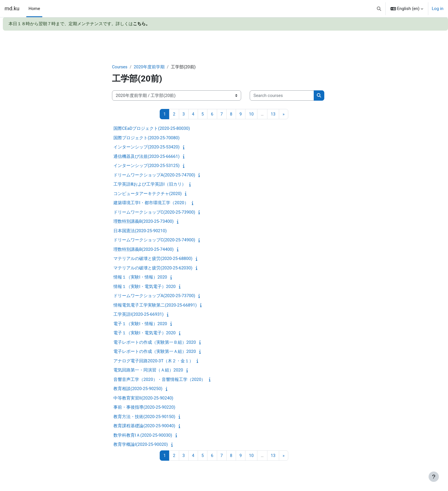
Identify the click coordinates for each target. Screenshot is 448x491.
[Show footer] (434, 477)
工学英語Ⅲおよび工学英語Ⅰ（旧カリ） (150, 184)
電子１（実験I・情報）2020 (140, 324)
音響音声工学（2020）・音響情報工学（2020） (159, 380)
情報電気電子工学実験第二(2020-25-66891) (155, 305)
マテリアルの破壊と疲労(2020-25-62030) (153, 268)
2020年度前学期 (150, 67)
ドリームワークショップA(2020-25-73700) (154, 296)
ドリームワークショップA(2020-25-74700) (154, 175)
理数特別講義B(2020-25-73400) (144, 222)
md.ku (12, 9)
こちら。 (141, 24)
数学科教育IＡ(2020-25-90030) (143, 436)
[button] (379, 9)
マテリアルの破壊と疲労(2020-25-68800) (153, 259)
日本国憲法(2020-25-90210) (140, 231)
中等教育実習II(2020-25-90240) (143, 398)
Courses (120, 67)
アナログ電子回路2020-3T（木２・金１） (153, 361)
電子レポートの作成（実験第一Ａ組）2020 (155, 352)
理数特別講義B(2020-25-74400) (144, 250)
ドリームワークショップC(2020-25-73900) (154, 212)
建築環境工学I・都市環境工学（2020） (151, 203)
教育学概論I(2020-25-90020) (141, 445)
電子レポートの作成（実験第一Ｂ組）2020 (155, 343)
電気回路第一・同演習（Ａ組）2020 (148, 370)
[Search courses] (282, 96)
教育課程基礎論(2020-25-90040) (144, 426)
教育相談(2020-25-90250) (138, 389)
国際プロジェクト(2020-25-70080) (146, 138)
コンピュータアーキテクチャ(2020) (148, 194)
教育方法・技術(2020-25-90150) (144, 417)
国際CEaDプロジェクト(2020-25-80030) (152, 129)
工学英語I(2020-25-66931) (138, 315)
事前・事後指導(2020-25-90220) (144, 407)
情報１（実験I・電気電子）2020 (145, 287)
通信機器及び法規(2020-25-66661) (146, 157)
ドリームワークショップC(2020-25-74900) (154, 240)
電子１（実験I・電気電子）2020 (145, 333)
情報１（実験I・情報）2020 (140, 277)
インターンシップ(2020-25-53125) (146, 166)
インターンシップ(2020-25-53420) (146, 147)
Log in (438, 9)
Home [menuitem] (34, 9)
